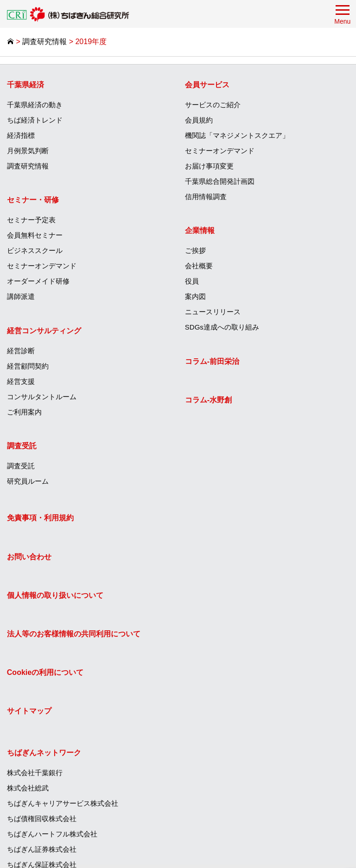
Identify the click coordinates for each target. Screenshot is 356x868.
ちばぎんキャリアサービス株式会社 (241, 570)
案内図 (196, 297)
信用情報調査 (206, 197)
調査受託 (22, 446)
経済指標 (21, 136)
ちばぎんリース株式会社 (224, 662)
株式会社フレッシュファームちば (238, 800)
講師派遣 (21, 297)
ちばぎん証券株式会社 (220, 616)
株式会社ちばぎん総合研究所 (231, 723)
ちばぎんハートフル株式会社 (231, 600)
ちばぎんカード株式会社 (224, 646)
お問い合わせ (29, 558)
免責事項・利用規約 (40, 519)
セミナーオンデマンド (42, 266)
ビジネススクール (35, 251)
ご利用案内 (24, 412)
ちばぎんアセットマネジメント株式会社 (248, 708)
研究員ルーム (28, 481)
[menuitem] (89, 124)
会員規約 (199, 120)
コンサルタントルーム (42, 397)
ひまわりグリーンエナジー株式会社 (241, 769)
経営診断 (21, 351)
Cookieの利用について (45, 673)
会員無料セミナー (35, 236)
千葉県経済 (25, 85)
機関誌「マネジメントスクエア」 (238, 136)
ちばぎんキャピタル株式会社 (231, 692)
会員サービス (208, 85)
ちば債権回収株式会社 (220, 585)
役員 (192, 282)
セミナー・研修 (33, 200)
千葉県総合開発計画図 (220, 182)
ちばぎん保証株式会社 (220, 631)
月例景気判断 (28, 151)
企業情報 (200, 231)
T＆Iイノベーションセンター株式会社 (244, 738)
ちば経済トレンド (35, 120)
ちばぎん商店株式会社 (220, 754)
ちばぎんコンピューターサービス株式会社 (251, 677)
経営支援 (21, 381)
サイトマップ (29, 712)
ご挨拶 (196, 251)
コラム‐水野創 (209, 400)
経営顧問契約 (28, 366)
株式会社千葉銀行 (213, 539)
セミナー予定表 (31, 220)
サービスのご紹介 (213, 105)
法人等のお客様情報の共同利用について (74, 635)
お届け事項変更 (210, 166)
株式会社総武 (206, 554)
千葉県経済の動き (35, 105)
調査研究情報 (28, 166)
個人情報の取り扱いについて (55, 596)
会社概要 (199, 266)
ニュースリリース (213, 312)
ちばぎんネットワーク (222, 519)
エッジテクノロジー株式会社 (231, 784)
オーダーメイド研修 (38, 282)
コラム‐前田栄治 (213, 361)
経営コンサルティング (44, 331)
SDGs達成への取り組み (222, 327)
